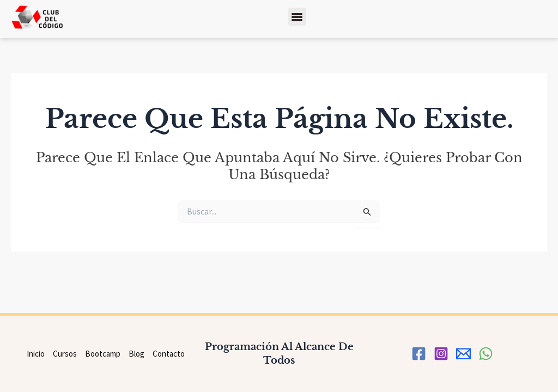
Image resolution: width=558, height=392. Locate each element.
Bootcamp (103, 354)
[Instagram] (441, 354)
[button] (297, 17)
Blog (137, 354)
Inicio (36, 354)
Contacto (169, 354)
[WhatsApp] (486, 354)
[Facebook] (419, 354)
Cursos (65, 354)
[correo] (463, 354)
